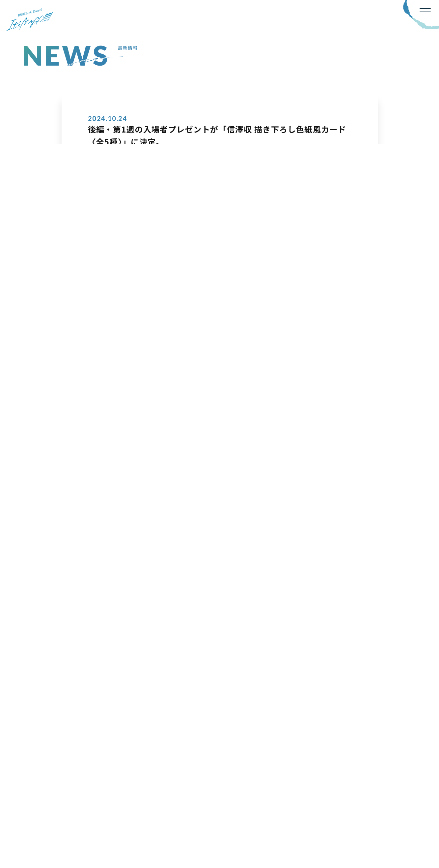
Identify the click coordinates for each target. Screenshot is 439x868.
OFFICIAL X (337, 765)
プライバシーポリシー (119, 831)
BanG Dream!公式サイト (55, 831)
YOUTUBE (397, 766)
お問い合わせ (173, 831)
